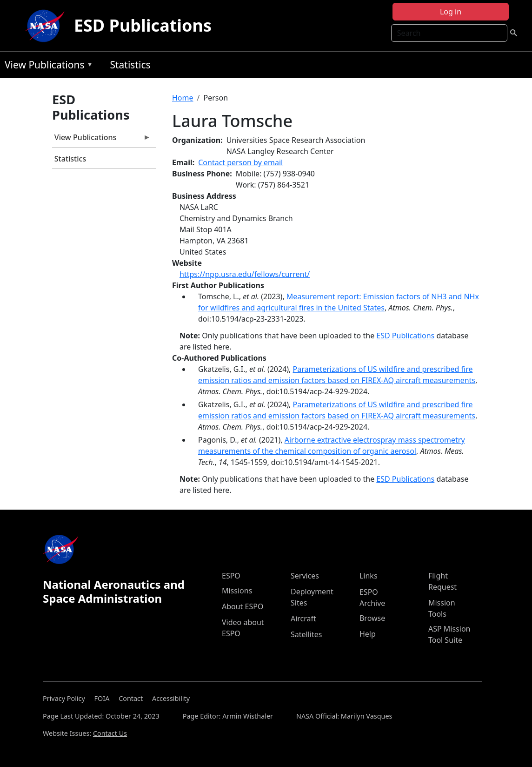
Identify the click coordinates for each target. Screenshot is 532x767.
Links (369, 576)
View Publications (47, 66)
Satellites (306, 634)
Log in (451, 12)
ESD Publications (143, 25)
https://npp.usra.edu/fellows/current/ (245, 274)
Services (305, 576)
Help (368, 634)
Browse (372, 618)
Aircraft (303, 619)
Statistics (130, 65)
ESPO (231, 576)
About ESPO (243, 606)
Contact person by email (240, 162)
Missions (237, 591)
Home (183, 98)
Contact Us (110, 733)
